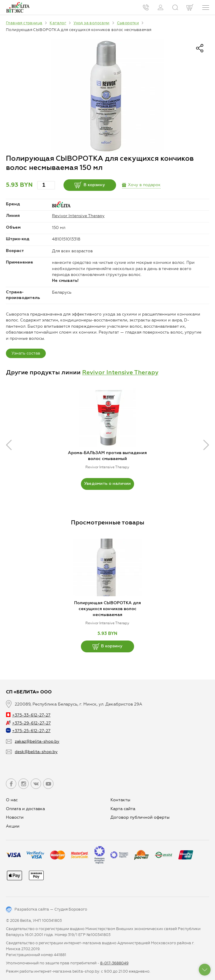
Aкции (13, 826)
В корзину (90, 185)
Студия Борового (71, 909)
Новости (15, 817)
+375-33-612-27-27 (28, 715)
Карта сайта (123, 809)
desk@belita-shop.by (36, 752)
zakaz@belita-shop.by (37, 741)
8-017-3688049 (114, 963)
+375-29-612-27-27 (28, 723)
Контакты (120, 800)
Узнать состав (26, 353)
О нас (12, 800)
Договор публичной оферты (140, 817)
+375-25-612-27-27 (28, 731)
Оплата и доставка (25, 809)
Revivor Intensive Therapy (78, 216)
